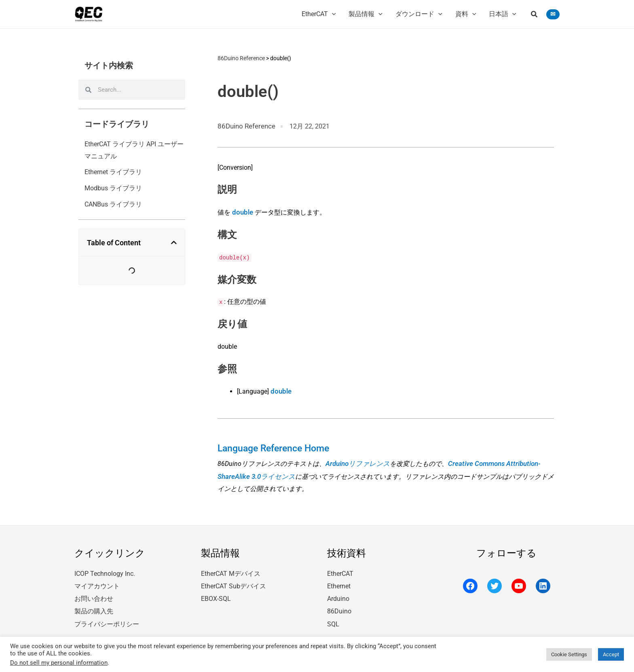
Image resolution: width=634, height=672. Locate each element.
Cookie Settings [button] (569, 654)
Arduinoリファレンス (356, 460)
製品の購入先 (94, 605)
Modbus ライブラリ (113, 188)
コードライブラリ (117, 124)
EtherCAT (340, 569)
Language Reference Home (271, 445)
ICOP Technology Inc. (105, 569)
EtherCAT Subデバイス (234, 581)
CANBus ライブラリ (113, 204)
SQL (333, 617)
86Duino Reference (241, 58)
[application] (332, 14)
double (242, 211)
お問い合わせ (94, 593)
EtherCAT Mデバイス (231, 569)
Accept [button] (611, 654)
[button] (535, 15)
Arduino (338, 593)
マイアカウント (97, 581)
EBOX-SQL (216, 593)
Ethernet (339, 581)
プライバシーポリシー (107, 617)
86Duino (339, 605)
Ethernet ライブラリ (113, 172)
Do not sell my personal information (59, 663)
